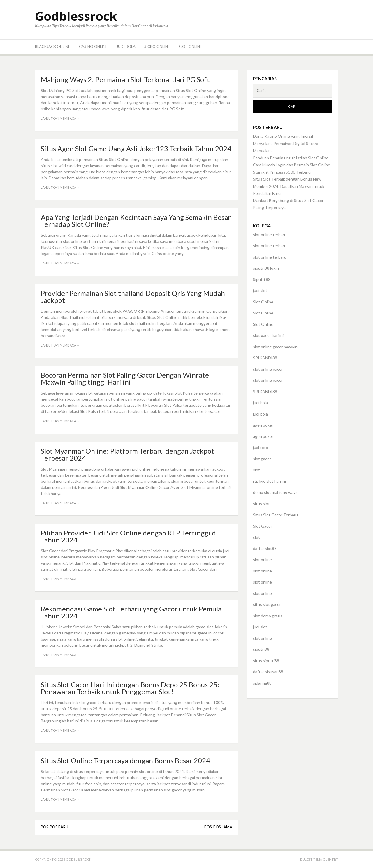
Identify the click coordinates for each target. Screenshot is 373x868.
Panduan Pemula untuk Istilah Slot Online (291, 158)
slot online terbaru (270, 235)
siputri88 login (266, 268)
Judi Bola (126, 47)
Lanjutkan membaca (60, 118)
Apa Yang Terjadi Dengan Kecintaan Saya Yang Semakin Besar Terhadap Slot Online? (136, 221)
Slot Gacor (263, 526)
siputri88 (261, 649)
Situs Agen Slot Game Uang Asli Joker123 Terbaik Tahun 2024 (136, 148)
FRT (335, 859)
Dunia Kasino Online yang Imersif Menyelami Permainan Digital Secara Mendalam (286, 143)
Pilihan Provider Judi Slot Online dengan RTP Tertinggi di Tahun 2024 (129, 536)
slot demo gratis (268, 616)
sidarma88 (262, 683)
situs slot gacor (267, 604)
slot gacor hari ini (268, 335)
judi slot (260, 290)
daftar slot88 (265, 548)
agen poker (263, 425)
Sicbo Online (157, 47)
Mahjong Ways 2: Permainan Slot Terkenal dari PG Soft (125, 79)
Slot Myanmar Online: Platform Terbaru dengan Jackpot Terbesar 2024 (127, 454)
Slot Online (190, 47)
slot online (262, 559)
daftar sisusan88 (268, 672)
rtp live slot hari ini (269, 481)
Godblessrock (76, 16)
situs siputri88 (266, 661)
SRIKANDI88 (265, 358)
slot (256, 470)
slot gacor (262, 459)
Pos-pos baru (54, 827)
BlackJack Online (53, 47)
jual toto (261, 447)
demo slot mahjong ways (275, 492)
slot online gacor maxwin (275, 347)
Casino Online (93, 47)
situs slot (261, 504)
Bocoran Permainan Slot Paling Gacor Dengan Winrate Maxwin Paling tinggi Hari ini (125, 378)
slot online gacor (268, 369)
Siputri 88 (262, 279)
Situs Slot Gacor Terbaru (275, 515)
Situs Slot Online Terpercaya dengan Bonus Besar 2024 (125, 760)
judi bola (260, 403)
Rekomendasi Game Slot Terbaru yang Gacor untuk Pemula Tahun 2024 (131, 612)
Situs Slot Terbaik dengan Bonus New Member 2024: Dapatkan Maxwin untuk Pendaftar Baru (289, 186)
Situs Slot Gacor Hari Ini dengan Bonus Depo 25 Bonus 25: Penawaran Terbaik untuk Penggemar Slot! (130, 688)
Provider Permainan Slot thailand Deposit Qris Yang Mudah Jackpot (133, 297)
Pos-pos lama (218, 827)
